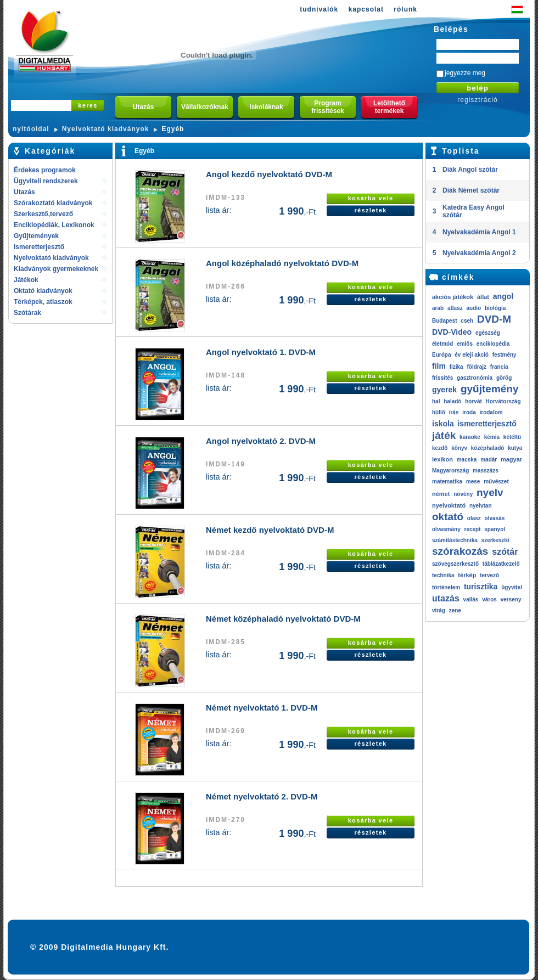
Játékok (26, 280)
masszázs (486, 471)
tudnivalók (319, 9)
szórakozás (460, 551)
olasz (474, 518)
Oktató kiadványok (43, 291)
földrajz (477, 367)
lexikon (442, 459)
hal (436, 401)
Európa (441, 355)
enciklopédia (493, 344)
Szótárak (27, 313)
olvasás (495, 518)
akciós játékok (453, 297)
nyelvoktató (449, 505)
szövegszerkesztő (455, 564)
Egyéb (173, 129)
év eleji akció (472, 355)
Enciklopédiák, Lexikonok (54, 225)
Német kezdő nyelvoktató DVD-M (270, 530)
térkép (467, 575)
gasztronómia (475, 378)
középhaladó (488, 448)
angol (503, 296)
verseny (511, 599)
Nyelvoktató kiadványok (106, 129)
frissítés (442, 378)
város (489, 599)
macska (467, 460)
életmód (442, 344)
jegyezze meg (465, 73)
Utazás (24, 192)
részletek (370, 210)
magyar (511, 459)
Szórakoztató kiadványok (53, 203)
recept (472, 529)
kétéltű (512, 437)
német (441, 494)
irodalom (491, 412)
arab (438, 308)
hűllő (439, 412)
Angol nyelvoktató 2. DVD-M (261, 441)
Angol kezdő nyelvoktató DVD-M (269, 174)
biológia (495, 308)
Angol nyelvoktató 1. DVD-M (261, 352)
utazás (446, 598)
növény (463, 494)
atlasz (455, 308)
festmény (505, 355)
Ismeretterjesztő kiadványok (39, 248)
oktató (448, 517)
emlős (465, 344)
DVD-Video (452, 332)
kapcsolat (366, 9)
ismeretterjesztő (487, 424)
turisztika (481, 587)
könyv (459, 448)
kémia (492, 437)
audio (473, 308)
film (439, 366)
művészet (496, 481)
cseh (467, 321)
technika (443, 575)
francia (499, 367)
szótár (505, 552)
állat (483, 297)
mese (473, 481)
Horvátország (503, 401)
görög (504, 378)
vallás (471, 599)
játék (444, 435)
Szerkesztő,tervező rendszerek (43, 215)
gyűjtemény (490, 389)
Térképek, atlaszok (43, 302)
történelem (446, 587)
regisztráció (477, 100)
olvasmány (446, 529)
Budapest (445, 321)
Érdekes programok (45, 170)
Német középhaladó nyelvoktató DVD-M (283, 619)
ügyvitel (512, 587)
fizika (456, 367)
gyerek (444, 390)
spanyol (495, 529)
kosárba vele (371, 198)
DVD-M (494, 319)
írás (454, 412)
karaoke (470, 437)
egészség (488, 333)
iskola (443, 424)
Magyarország (450, 471)
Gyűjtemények (36, 236)
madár (489, 460)
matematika (447, 481)
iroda (469, 412)
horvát (473, 401)
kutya (515, 448)
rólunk (405, 9)
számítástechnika (455, 540)
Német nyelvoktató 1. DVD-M (262, 708)
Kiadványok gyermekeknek (56, 269)
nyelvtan (481, 506)
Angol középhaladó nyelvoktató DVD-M (282, 263)
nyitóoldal (31, 129)
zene (455, 610)
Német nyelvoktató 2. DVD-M (262, 796)
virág (439, 610)
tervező (489, 575)
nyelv (490, 492)
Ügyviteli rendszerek (46, 181)
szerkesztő (495, 540)
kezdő (440, 448)
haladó (452, 401)
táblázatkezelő (501, 564)
